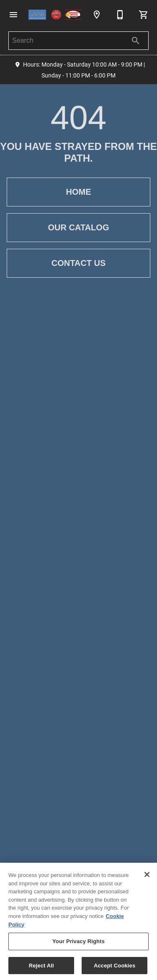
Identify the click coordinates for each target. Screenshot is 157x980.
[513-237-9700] (120, 15)
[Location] (97, 15)
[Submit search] (136, 41)
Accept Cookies (115, 967)
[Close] (147, 876)
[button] (13, 15)
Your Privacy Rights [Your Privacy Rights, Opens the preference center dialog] (78, 943)
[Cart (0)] (144, 15)
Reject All (41, 967)
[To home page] (55, 15)
